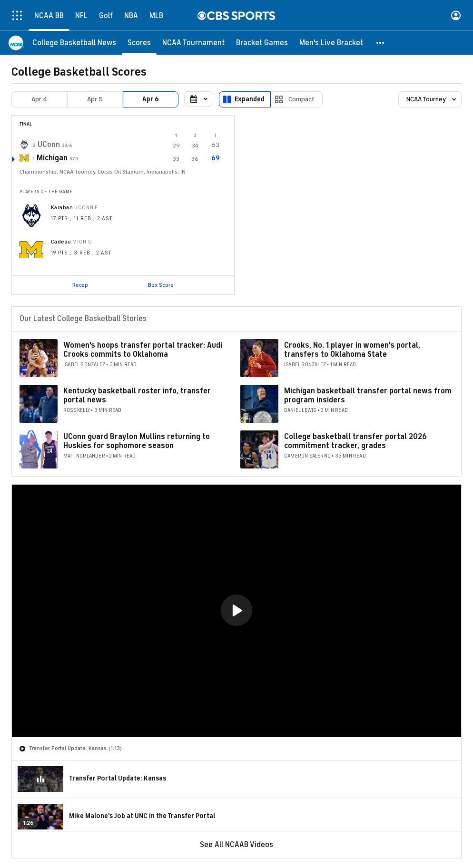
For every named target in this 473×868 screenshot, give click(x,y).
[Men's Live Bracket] (331, 43)
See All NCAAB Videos (236, 845)
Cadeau (61, 242)
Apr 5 (95, 99)
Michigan (52, 158)
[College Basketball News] (74, 43)
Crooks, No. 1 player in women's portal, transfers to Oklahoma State (352, 350)
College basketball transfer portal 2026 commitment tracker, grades (355, 441)
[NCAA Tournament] (193, 43)
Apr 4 (39, 99)
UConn (49, 145)
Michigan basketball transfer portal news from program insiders (368, 395)
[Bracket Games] (262, 43)
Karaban (62, 207)
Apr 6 (151, 99)
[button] (381, 43)
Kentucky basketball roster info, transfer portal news (137, 395)
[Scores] (139, 43)
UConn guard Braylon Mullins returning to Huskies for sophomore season (137, 441)
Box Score (161, 285)
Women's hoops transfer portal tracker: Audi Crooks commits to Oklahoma (143, 350)
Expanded (250, 99)
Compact (301, 99)
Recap (80, 285)
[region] (236, 611)
